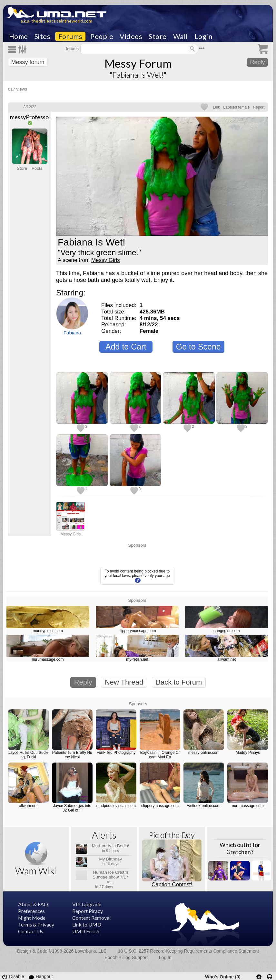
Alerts (104, 835)
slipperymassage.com (137, 631)
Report (259, 107)
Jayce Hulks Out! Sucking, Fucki (28, 755)
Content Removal (91, 918)
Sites (43, 36)
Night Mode (32, 918)
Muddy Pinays (248, 753)
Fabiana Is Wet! (92, 242)
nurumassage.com (48, 659)
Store (158, 36)
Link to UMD (87, 924)
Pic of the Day (172, 835)
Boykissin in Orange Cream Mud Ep (160, 755)
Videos (131, 36)
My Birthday (110, 859)
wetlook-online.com (204, 806)
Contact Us (31, 931)
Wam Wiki (36, 871)
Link (216, 107)
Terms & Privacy (36, 924)
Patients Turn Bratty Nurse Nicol (72, 755)
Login (203, 36)
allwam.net (227, 659)
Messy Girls (106, 260)
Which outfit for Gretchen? (240, 848)
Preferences (31, 911)
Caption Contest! (172, 884)
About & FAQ (33, 904)
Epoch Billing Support (126, 957)
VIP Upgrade (87, 904)
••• (202, 48)
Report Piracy (88, 911)
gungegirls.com (227, 631)
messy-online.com (204, 753)
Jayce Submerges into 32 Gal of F (72, 808)
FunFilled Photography (116, 753)
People (102, 36)
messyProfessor (30, 117)
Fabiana (72, 333)
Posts (37, 168)
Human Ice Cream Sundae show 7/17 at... (110, 877)
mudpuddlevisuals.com (116, 806)
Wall (181, 36)
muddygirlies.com (48, 631)
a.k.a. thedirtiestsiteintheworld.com (56, 21)
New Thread (124, 682)
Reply (257, 62)
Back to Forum (179, 682)
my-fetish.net (137, 659)
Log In (165, 957)
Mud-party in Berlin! (111, 846)
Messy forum (28, 62)
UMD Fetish (86, 931)
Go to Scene (198, 347)
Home (19, 36)
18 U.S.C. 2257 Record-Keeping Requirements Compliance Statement (188, 951)
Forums (70, 36)
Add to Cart (126, 347)
